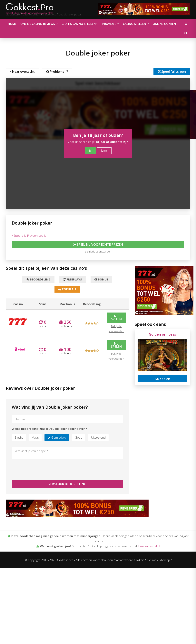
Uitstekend (98, 437)
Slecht (19, 437)
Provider (111, 24)
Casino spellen (136, 24)
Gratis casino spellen (80, 24)
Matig (35, 437)
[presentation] (42, 469)
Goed (79, 437)
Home (12, 24)
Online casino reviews (39, 24)
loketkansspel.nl (149, 546)
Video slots (49, 14)
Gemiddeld (59, 437)
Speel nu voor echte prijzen (98, 245)
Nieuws (152, 560)
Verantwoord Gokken (130, 560)
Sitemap (164, 560)
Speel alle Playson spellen (30, 236)
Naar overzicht (22, 72)
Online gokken (166, 24)
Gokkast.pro (13, 14)
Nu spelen (116, 318)
